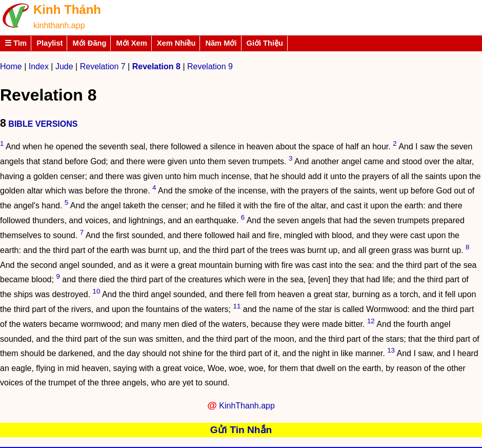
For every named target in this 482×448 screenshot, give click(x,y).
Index (39, 66)
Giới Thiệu (265, 43)
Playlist (49, 43)
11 (237, 306)
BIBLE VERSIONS (43, 124)
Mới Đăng (89, 43)
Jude (64, 66)
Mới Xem (131, 43)
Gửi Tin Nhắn (241, 430)
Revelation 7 (103, 66)
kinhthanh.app (59, 25)
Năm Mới (221, 43)
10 (97, 291)
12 (371, 321)
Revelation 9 (210, 66)
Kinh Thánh (67, 9)
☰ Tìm (16, 43)
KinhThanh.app (247, 406)
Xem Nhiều (176, 43)
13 (391, 350)
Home (11, 66)
